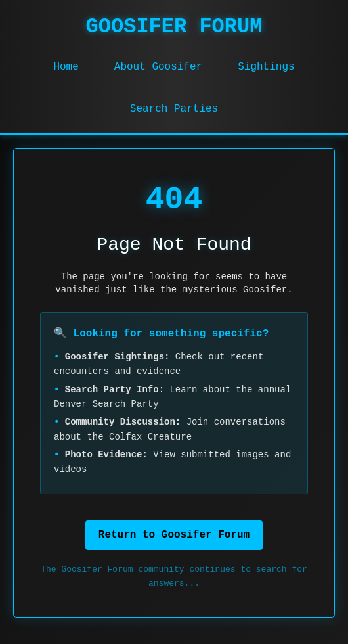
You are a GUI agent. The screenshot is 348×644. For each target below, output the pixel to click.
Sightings (266, 67)
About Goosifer (158, 67)
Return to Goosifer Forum (174, 535)
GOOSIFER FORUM (174, 27)
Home (66, 67)
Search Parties (174, 109)
